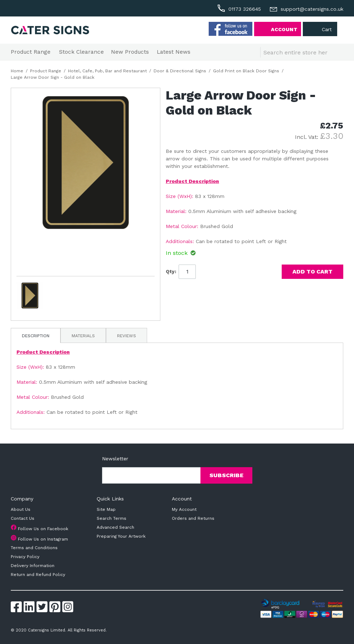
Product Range (31, 52)
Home (17, 71)
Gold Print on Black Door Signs (246, 71)
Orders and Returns (193, 518)
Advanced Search (115, 527)
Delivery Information (33, 566)
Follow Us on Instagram (43, 539)
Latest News (174, 52)
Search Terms (111, 518)
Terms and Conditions (34, 548)
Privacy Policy (25, 557)
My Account (184, 509)
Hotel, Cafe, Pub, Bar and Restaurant (107, 71)
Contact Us (23, 518)
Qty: (171, 272)
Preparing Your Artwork (121, 536)
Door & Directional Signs (180, 71)
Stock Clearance (81, 52)
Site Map (106, 509)
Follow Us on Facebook (43, 529)
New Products (130, 52)
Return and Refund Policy (38, 575)
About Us (21, 509)
